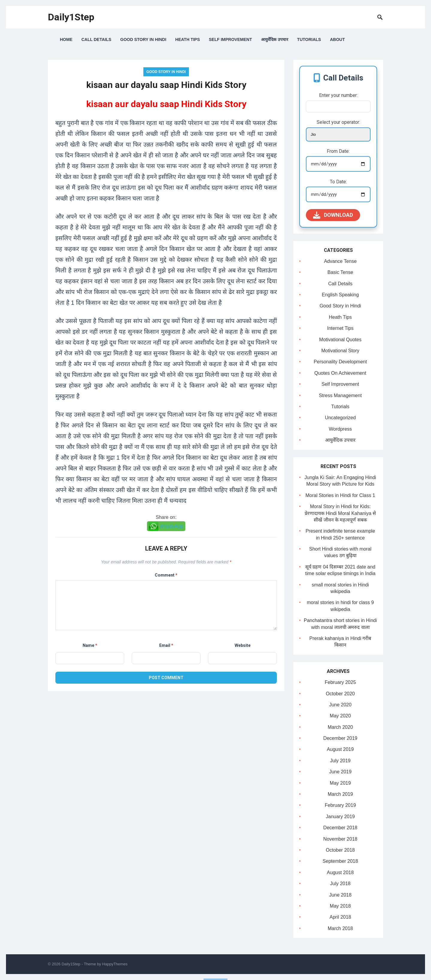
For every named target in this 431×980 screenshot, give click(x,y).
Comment (166, 575)
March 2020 (340, 727)
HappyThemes (115, 964)
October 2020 (340, 694)
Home (66, 39)
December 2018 (340, 828)
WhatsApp (172, 526)
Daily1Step (71, 17)
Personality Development (340, 362)
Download (333, 215)
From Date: (338, 151)
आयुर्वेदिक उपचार (275, 39)
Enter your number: (338, 95)
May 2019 (340, 783)
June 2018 (340, 895)
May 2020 (340, 716)
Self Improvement (230, 39)
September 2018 (340, 861)
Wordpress (340, 429)
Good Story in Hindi (143, 39)
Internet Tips (340, 328)
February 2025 (340, 682)
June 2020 (340, 705)
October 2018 (340, 850)
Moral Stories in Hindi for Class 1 (340, 495)
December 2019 (340, 738)
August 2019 (340, 749)
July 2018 (340, 884)
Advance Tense (340, 261)
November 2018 (340, 839)
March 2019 (340, 794)
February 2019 (340, 805)
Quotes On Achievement (340, 373)
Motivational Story (340, 351)
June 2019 (340, 772)
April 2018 (340, 917)
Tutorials (309, 39)
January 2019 (340, 817)
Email (166, 645)
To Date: (338, 182)
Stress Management (340, 395)
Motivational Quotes (340, 340)
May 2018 (340, 906)
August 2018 (340, 872)
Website (243, 645)
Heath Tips (188, 39)
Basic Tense (340, 272)
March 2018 (340, 928)
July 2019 (340, 761)
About (337, 39)
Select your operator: (338, 122)
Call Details (96, 39)
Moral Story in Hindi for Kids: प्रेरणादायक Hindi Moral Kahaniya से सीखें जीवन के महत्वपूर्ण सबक (340, 513)
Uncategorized (340, 418)
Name (90, 645)
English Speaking (340, 295)
